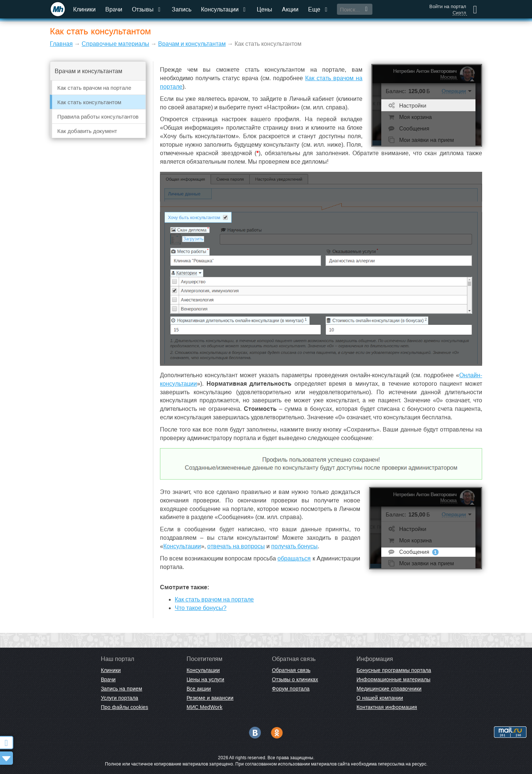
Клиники (84, 9)
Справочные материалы (115, 44)
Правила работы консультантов (98, 117)
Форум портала (291, 689)
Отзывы (147, 9)
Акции (290, 9)
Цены (265, 9)
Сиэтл (459, 13)
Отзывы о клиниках (295, 679)
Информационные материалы (393, 679)
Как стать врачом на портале (94, 88)
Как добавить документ (87, 131)
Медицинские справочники (389, 689)
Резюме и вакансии (210, 698)
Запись (182, 9)
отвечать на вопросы (236, 546)
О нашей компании (380, 698)
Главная (61, 44)
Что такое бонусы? (201, 608)
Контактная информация (387, 707)
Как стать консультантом (89, 102)
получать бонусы (294, 546)
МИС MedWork (204, 707)
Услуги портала (120, 698)
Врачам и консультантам (192, 44)
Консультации (224, 9)
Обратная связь (291, 670)
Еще (318, 9)
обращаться (294, 558)
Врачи (114, 9)
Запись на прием (122, 689)
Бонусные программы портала (394, 670)
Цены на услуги (205, 679)
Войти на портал (448, 6)
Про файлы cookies (125, 707)
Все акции (199, 689)
